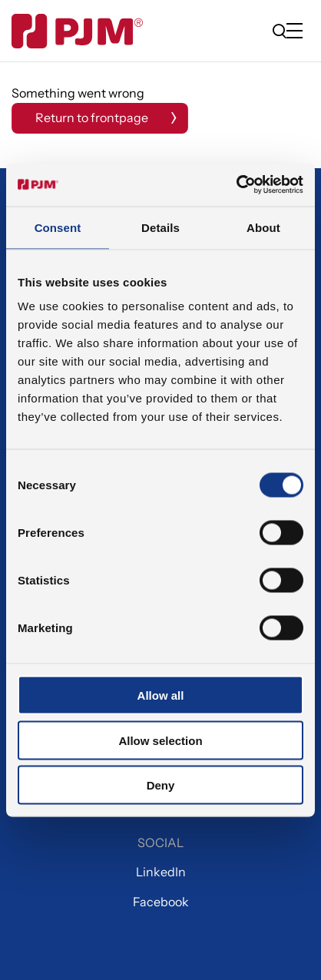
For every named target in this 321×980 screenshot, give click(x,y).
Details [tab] (160, 227)
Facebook (161, 902)
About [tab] (263, 227)
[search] (280, 31)
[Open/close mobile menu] (298, 32)
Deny (161, 785)
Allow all (161, 695)
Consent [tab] (58, 227)
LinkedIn (161, 872)
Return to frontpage (92, 118)
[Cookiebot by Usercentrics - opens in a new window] (236, 185)
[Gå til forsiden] (77, 31)
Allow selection (160, 740)
